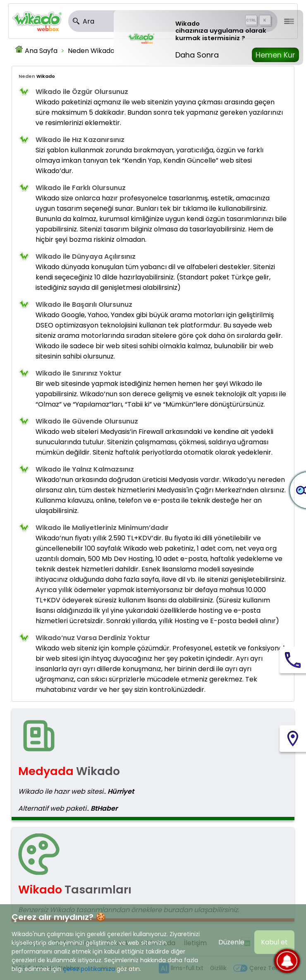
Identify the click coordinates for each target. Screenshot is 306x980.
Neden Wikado (91, 51)
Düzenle (231, 942)
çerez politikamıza (89, 969)
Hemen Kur (275, 55)
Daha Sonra (197, 55)
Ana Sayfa (41, 51)
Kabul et (274, 942)
